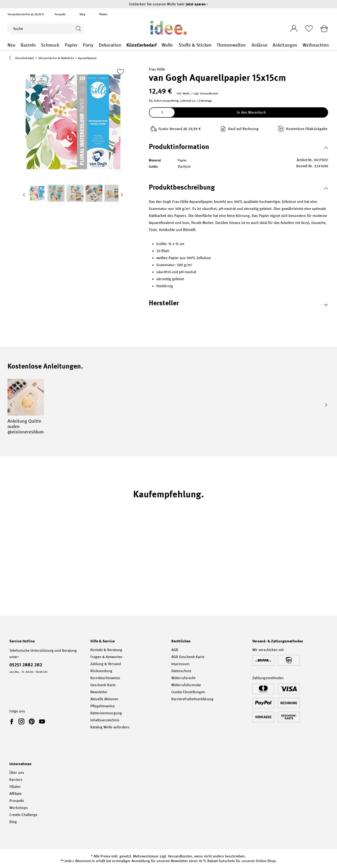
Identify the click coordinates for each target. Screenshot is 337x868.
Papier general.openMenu (80, 45)
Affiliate (15, 794)
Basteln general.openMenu (38, 45)
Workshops (19, 808)
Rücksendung (101, 671)
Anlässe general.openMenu (270, 45)
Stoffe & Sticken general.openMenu (214, 45)
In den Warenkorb (251, 113)
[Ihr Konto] (292, 27)
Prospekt (60, 14)
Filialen (103, 14)
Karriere (16, 780)
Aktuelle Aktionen (104, 699)
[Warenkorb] (324, 29)
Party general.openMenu (96, 45)
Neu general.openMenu (18, 45)
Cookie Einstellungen (188, 692)
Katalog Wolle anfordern (110, 727)
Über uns (17, 773)
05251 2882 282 (26, 665)
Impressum (180, 664)
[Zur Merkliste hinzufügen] (121, 72)
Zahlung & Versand (106, 664)
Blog (82, 14)
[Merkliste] (308, 29)
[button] (11, 58)
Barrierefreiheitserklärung (192, 699)
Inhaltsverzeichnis (105, 720)
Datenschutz (181, 671)
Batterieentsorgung (106, 713)
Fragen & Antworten (106, 657)
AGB (175, 650)
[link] (13, 721)
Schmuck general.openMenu (62, 45)
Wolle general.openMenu (176, 45)
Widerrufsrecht (183, 678)
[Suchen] (78, 29)
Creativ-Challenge (23, 815)
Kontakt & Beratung (106, 650)
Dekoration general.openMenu (124, 45)
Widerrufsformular (186, 685)
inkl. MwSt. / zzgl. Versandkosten (198, 94)
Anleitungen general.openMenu (300, 45)
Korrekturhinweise (105, 678)
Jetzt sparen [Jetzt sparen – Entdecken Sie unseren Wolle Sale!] (197, 4)
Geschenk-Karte (103, 685)
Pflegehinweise (103, 706)
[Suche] (39, 29)
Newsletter (99, 692)
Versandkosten (180, 856)
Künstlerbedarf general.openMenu (159, 45)
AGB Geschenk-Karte (188, 657)
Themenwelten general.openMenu (249, 45)
